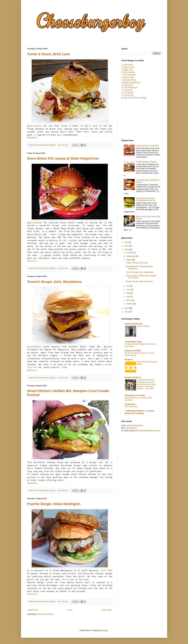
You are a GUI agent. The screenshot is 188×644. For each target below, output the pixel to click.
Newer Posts (33, 610)
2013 (127, 250)
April (128, 297)
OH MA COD (130, 404)
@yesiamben (34, 126)
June (129, 290)
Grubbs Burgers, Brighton (146, 162)
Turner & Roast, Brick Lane (49, 54)
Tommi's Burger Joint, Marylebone (54, 282)
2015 (127, 242)
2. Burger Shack (128, 67)
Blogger (105, 630)
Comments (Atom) (46, 614)
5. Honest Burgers (129, 75)
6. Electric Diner (128, 77)
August (129, 260)
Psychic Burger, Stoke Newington (54, 504)
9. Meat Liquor (127, 85)
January (130, 304)
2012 (127, 308)
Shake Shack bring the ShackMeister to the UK (146, 199)
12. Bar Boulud (127, 93)
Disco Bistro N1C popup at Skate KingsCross (63, 158)
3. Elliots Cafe (127, 70)
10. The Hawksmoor (130, 88)
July (128, 286)
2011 (127, 312)
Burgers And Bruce (133, 377)
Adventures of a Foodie (135, 395)
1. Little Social (127, 65)
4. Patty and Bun (128, 72)
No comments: (63, 145)
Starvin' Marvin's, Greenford (147, 146)
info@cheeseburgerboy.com (149, 431)
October (130, 253)
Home (70, 610)
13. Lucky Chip (127, 95)
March (129, 300)
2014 (127, 246)
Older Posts (107, 610)
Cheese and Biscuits (134, 324)
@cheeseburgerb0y (135, 425)
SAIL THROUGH (131, 407)
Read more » (32, 138)
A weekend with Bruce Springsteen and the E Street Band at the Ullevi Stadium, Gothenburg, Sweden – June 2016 (147, 384)
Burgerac (129, 359)
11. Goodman (127, 90)
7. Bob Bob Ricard (129, 80)
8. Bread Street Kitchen (131, 83)
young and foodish (133, 351)
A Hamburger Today (133, 342)
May (128, 293)
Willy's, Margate (143, 326)
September (131, 256)
